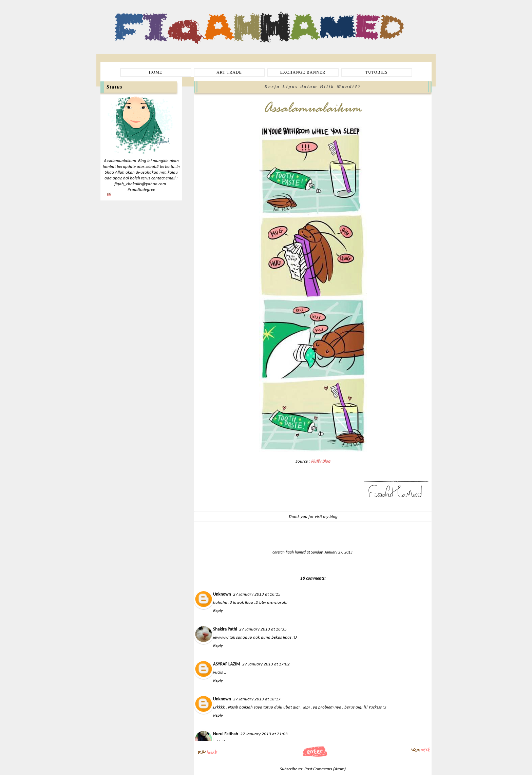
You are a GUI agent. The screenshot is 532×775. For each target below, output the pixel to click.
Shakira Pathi (225, 629)
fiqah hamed (296, 553)
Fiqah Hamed (134, 16)
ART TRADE (229, 72)
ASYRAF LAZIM (227, 664)
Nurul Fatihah (226, 734)
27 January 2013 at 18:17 (257, 699)
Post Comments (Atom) (325, 769)
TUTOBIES (377, 72)
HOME (156, 72)
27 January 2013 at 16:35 (263, 629)
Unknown (222, 594)
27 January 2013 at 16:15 (257, 594)
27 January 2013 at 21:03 (264, 734)
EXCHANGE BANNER (303, 72)
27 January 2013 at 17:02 (266, 664)
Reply (218, 611)
